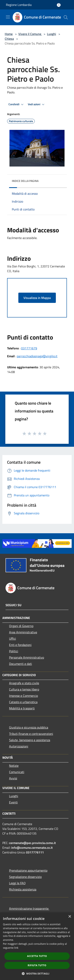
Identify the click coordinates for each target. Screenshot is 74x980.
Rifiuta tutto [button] (37, 965)
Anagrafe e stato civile (24, 683)
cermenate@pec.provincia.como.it (32, 843)
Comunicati (17, 772)
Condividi (17, 104)
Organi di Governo (21, 626)
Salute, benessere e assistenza (30, 740)
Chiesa (9, 39)
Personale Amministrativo (27, 657)
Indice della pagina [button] (25, 181)
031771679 (29, 348)
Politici (14, 651)
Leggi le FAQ (17, 883)
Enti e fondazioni (20, 645)
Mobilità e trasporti (22, 708)
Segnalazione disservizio (25, 877)
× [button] (70, 917)
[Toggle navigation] (8, 17)
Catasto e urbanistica (23, 702)
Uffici (13, 638)
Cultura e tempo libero (24, 689)
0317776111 (35, 852)
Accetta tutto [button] (37, 956)
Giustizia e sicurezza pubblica (29, 727)
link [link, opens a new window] (16, 948)
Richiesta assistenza (23, 889)
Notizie (14, 766)
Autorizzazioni (19, 746)
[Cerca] (66, 17)
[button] (37, 973)
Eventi (13, 802)
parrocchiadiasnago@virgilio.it (37, 356)
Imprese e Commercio (23, 696)
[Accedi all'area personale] (59, 5)
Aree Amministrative (23, 632)
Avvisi (13, 778)
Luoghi (52, 34)
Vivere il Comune (30, 34)
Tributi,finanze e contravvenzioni (31, 734)
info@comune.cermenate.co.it (32, 848)
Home (9, 34)
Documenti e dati (21, 664)
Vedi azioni (37, 104)
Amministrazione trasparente (29, 908)
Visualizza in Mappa (37, 298)
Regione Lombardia (19, 5)
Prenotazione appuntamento (28, 870)
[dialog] (37, 946)
